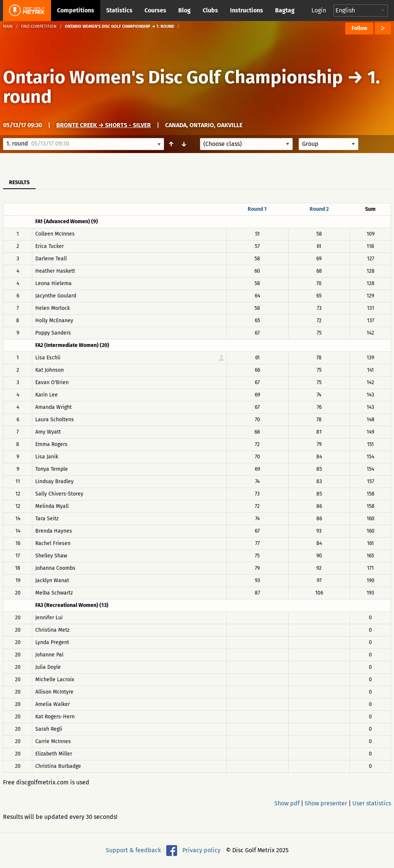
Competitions (76, 10)
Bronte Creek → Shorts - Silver (104, 125)
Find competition (39, 26)
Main (8, 26)
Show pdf (287, 803)
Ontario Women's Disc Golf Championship (173, 77)
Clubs (210, 10)
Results (19, 182)
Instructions (247, 10)
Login (319, 10)
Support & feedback (133, 850)
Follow (359, 28)
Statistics (119, 10)
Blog (184, 10)
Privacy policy (202, 850)
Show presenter (326, 803)
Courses (155, 10)
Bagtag (285, 10)
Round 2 (319, 209)
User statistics (372, 803)
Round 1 (257, 209)
